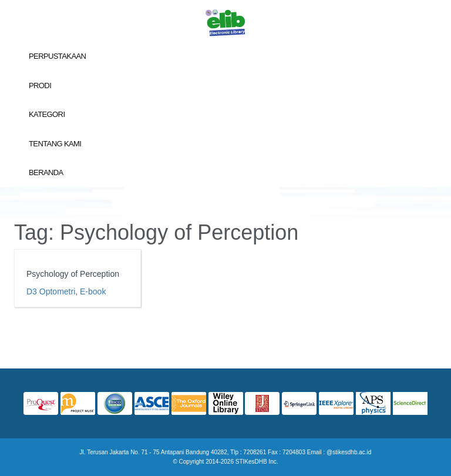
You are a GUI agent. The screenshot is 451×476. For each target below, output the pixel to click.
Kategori (47, 114)
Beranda (46, 172)
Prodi (40, 86)
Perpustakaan (57, 56)
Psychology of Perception (73, 274)
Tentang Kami (55, 144)
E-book (93, 291)
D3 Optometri (51, 291)
